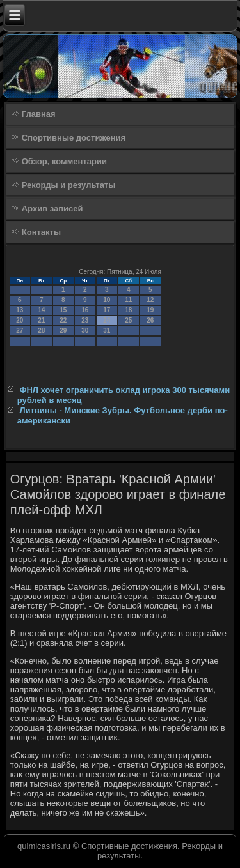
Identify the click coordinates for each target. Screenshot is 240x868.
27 (20, 331)
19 (150, 310)
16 (85, 310)
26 (150, 320)
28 (41, 331)
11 (128, 300)
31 (107, 331)
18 (128, 310)
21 (41, 320)
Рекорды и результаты (69, 185)
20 (20, 320)
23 (85, 320)
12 (150, 300)
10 (107, 300)
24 (107, 320)
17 (107, 310)
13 (20, 310)
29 (63, 331)
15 (63, 310)
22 (63, 320)
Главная (39, 114)
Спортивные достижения (74, 138)
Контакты (41, 232)
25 (128, 320)
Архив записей (52, 209)
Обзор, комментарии (64, 161)
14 (41, 310)
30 (85, 331)
